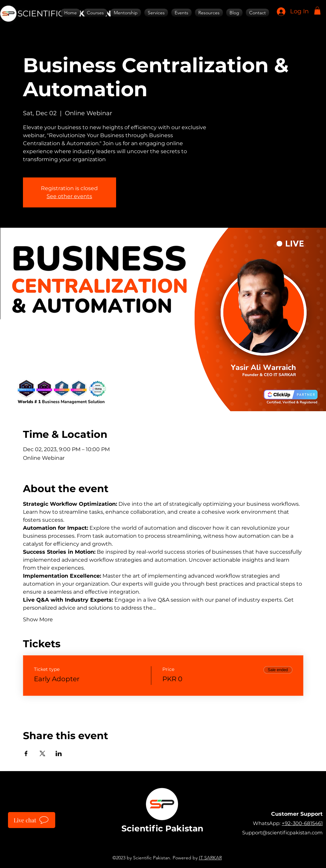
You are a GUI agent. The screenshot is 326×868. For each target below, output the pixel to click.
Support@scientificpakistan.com (282, 833)
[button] (317, 11)
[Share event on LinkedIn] (59, 753)
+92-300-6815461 (302, 823)
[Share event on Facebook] (26, 753)
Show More (38, 619)
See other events (69, 196)
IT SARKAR (210, 858)
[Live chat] (32, 820)
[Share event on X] (42, 753)
